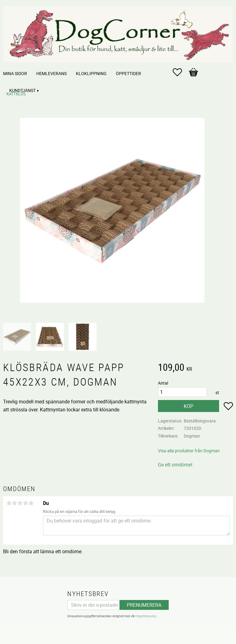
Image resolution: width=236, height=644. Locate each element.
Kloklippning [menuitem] (91, 73)
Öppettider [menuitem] (128, 73)
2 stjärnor (14, 503)
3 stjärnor (20, 503)
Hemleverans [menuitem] (51, 73)
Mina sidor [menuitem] (15, 73)
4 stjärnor (26, 503)
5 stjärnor (31, 503)
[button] (180, 72)
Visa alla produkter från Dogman (189, 451)
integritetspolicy (146, 616)
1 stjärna (9, 503)
